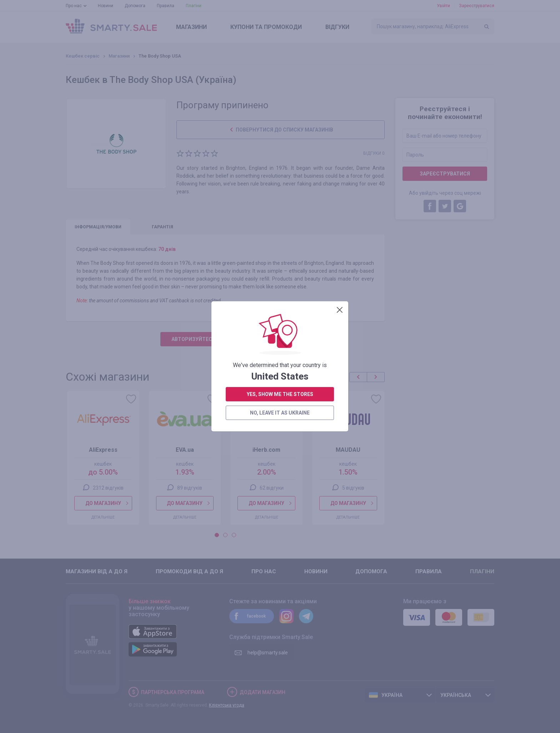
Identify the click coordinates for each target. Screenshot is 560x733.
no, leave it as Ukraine (280, 202)
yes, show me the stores (280, 183)
